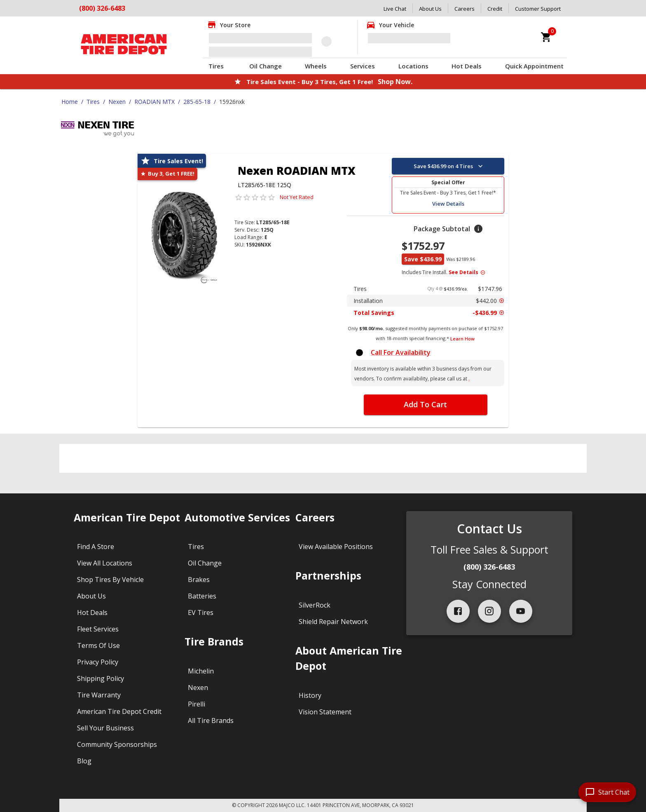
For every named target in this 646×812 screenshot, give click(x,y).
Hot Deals (467, 66)
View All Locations (105, 563)
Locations (413, 66)
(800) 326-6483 (489, 567)
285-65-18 (197, 102)
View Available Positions (336, 547)
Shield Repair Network (333, 622)
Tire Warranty (99, 695)
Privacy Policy (98, 662)
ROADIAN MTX (154, 102)
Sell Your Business (105, 728)
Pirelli (197, 704)
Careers (465, 9)
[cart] (546, 37)
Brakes (199, 580)
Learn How (462, 339)
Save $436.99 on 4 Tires (449, 166)
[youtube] (521, 611)
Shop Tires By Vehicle (110, 580)
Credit (495, 9)
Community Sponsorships (117, 744)
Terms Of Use (98, 645)
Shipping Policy (101, 678)
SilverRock (315, 605)
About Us (430, 9)
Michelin (201, 671)
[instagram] (489, 611)
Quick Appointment (534, 66)
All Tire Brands (211, 720)
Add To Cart (425, 404)
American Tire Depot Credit (119, 711)
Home (70, 102)
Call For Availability (401, 352)
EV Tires (201, 613)
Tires (216, 66)
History (310, 695)
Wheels (316, 66)
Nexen (117, 102)
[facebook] (458, 611)
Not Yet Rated (297, 197)
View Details (448, 204)
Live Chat (395, 9)
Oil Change (266, 66)
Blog (84, 761)
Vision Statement (325, 712)
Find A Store (96, 547)
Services (363, 66)
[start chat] (607, 792)
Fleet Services (98, 629)
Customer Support (538, 9)
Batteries (202, 596)
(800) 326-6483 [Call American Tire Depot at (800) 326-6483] (102, 8)
